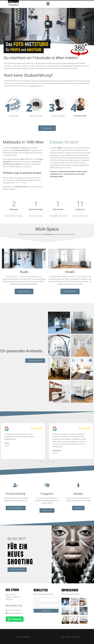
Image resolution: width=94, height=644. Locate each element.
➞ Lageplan (19, 178)
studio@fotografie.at (15, 613)
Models (78, 494)
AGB (63, 637)
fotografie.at (27, 637)
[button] (40, 462)
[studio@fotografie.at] (6, 613)
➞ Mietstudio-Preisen (57, 155)
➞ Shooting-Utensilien (79, 165)
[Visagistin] (47, 485)
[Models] (78, 485)
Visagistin (47, 494)
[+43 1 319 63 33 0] (6, 610)
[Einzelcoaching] (16, 485)
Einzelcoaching (16, 494)
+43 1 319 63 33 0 (14, 610)
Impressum (76, 637)
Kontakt (68, 637)
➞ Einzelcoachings (34, 86)
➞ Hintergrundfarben (69, 174)
